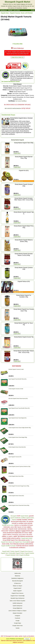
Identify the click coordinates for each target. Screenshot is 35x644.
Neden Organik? (15, 551)
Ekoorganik (14, 516)
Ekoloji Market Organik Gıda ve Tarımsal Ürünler (20, 90)
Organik (14, 520)
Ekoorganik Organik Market (17, 2)
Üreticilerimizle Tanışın (8, 115)
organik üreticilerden (15, 518)
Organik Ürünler (20, 553)
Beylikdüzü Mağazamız (17, 578)
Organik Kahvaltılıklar (18, 97)
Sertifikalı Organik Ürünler (14, 6)
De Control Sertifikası (21, 101)
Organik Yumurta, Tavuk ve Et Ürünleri (21, 13)
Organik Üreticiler (30, 553)
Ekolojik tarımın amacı (8, 525)
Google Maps (17, 623)
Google (17, 621)
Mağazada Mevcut (18, 181)
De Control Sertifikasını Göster (11, 82)
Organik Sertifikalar (25, 555)
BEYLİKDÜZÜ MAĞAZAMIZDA (13, 108)
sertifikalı (23, 518)
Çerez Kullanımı (13, 611)
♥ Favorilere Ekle (18, 44)
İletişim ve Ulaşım (18, 586)
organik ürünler (30, 518)
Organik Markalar (11, 555)
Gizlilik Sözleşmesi (17, 603)
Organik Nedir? (6, 551)
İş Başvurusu (17, 583)
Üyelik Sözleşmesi (18, 606)
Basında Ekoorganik (17, 581)
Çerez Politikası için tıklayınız (15, 639)
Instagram (17, 616)
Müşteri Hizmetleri (17, 613)
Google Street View (17, 626)
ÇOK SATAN (17, 10)
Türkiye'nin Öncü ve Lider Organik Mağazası (14, 4)
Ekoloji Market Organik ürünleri (16, 95)
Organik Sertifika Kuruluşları (9, 546)
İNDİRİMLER (4, 10)
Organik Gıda (5, 13)
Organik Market (24, 516)
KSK (17, 555)
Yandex (18, 628)
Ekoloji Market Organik (20, 92)
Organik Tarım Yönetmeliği (22, 542)
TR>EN (33, 10)
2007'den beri (26, 6)
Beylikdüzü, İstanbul (22, 8)
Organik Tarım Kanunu (26, 551)
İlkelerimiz (17, 576)
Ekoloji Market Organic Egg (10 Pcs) (22, 88)
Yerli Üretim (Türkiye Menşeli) (20, 93)
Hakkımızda (17, 573)
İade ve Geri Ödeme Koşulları (18, 601)
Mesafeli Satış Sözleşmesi (17, 598)
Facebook (18, 618)
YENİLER (10, 10)
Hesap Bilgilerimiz (17, 608)
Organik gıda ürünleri (27, 538)
